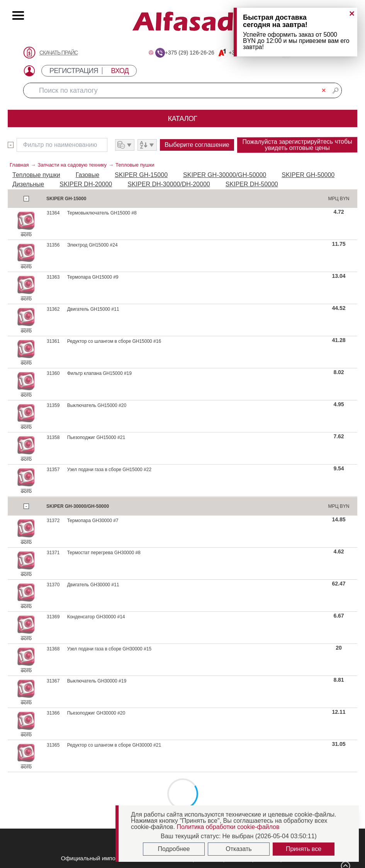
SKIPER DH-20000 (86, 184)
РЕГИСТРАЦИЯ (74, 71)
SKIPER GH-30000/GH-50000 (225, 175)
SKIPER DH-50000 (252, 184)
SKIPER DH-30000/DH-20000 (169, 184)
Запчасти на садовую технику (72, 165)
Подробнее (174, 849)
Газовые (87, 175)
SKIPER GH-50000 (308, 175)
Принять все (304, 849)
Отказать (239, 849)
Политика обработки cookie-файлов (228, 827)
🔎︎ (336, 90)
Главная (19, 165)
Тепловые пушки (135, 165)
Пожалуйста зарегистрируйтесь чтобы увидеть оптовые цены (297, 145)
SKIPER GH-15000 (141, 175)
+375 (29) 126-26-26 (190, 53)
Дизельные (28, 184)
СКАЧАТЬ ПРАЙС (59, 53)
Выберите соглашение (197, 145)
